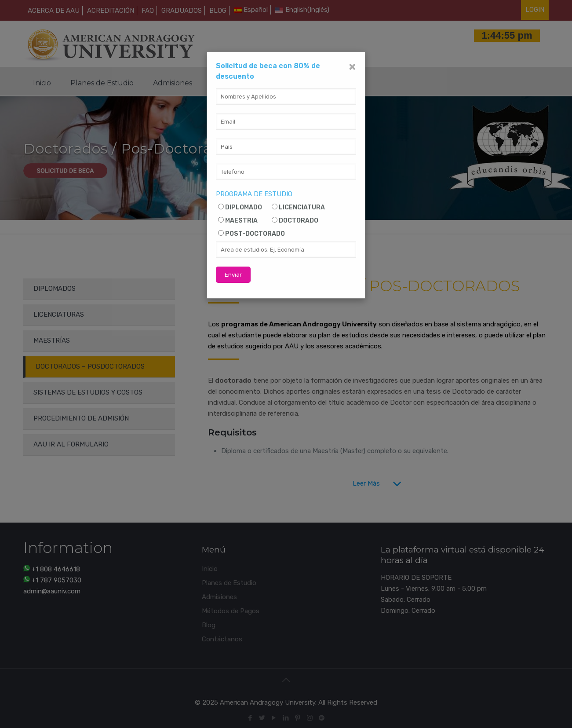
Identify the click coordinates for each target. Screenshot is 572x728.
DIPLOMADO (244, 207)
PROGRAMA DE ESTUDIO (254, 194)
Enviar (233, 275)
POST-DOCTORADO (255, 234)
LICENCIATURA (302, 207)
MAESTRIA (241, 221)
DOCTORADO (299, 221)
